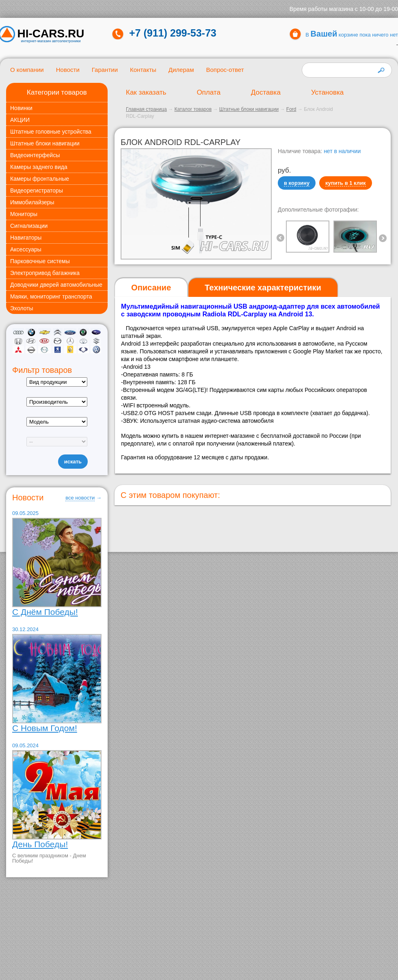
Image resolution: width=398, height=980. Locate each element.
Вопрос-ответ (225, 70)
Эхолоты (22, 308)
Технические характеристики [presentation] (263, 288)
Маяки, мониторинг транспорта (51, 296)
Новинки (21, 108)
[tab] (151, 288)
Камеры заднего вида (39, 167)
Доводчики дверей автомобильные (56, 285)
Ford (291, 109)
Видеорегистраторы (37, 190)
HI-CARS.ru (51, 34)
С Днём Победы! (45, 612)
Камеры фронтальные (40, 179)
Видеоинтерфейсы (35, 155)
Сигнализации (29, 226)
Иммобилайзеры (32, 202)
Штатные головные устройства (51, 132)
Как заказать (146, 92)
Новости (68, 70)
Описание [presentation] (151, 288)
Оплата (208, 92)
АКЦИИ (20, 120)
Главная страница (146, 109)
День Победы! (40, 844)
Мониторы (24, 214)
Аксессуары (26, 249)
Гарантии (105, 70)
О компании (27, 70)
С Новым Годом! (45, 728)
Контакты (143, 70)
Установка (327, 92)
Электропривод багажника (45, 273)
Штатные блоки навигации (45, 143)
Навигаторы (26, 238)
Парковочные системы (40, 261)
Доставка (266, 92)
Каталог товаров (193, 109)
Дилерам (181, 70)
